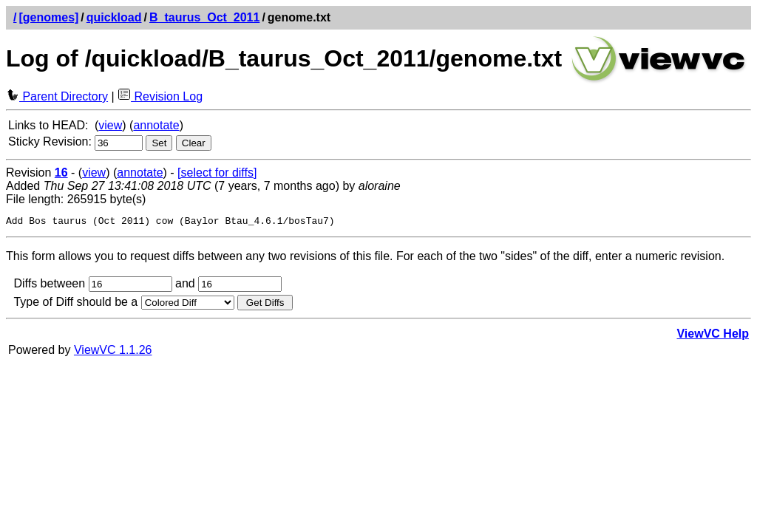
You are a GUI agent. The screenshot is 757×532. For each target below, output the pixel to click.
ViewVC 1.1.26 (113, 352)
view (110, 125)
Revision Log (160, 96)
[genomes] (48, 17)
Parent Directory (57, 96)
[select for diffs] (217, 173)
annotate (156, 125)
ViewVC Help (713, 336)
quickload (114, 17)
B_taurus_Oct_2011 (204, 17)
